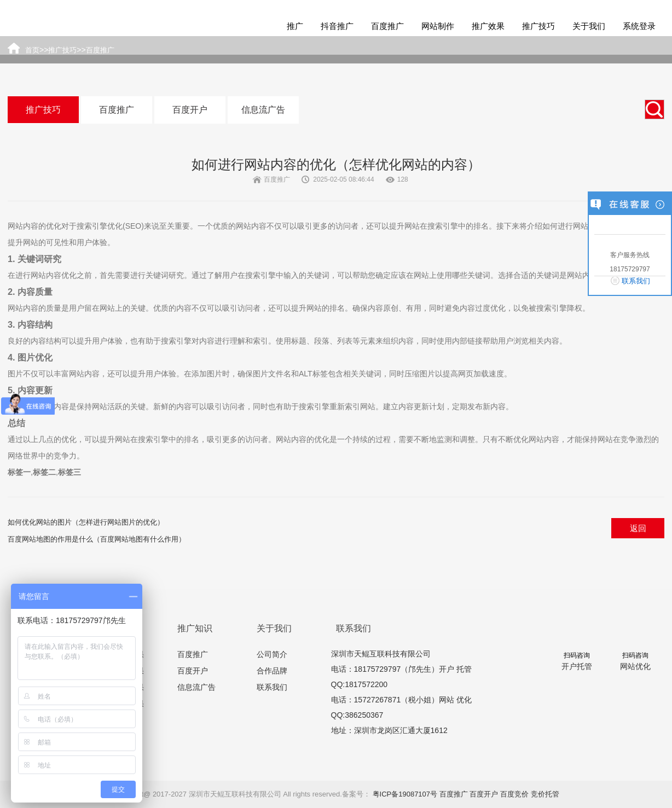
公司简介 (272, 654)
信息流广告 (263, 110)
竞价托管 (545, 794)
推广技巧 (538, 26)
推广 (295, 26)
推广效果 (488, 26)
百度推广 (387, 26)
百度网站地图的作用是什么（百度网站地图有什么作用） (97, 539)
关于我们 (589, 26)
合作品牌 (272, 671)
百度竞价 (514, 794)
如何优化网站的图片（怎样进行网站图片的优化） (86, 522)
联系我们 (272, 687)
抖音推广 (337, 26)
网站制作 (438, 26)
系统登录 (639, 26)
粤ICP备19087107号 (405, 794)
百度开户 (190, 110)
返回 (638, 528)
